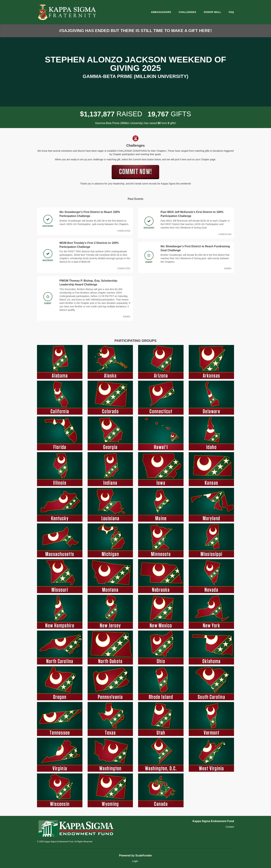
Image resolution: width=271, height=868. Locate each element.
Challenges (187, 12)
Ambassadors (161, 12)
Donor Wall (212, 12)
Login (135, 861)
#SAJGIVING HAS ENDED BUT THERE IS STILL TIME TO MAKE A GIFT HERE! (135, 31)
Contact (230, 827)
